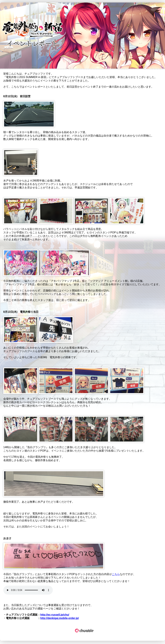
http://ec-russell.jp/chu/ (55, 615)
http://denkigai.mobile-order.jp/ (60, 618)
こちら (116, 574)
